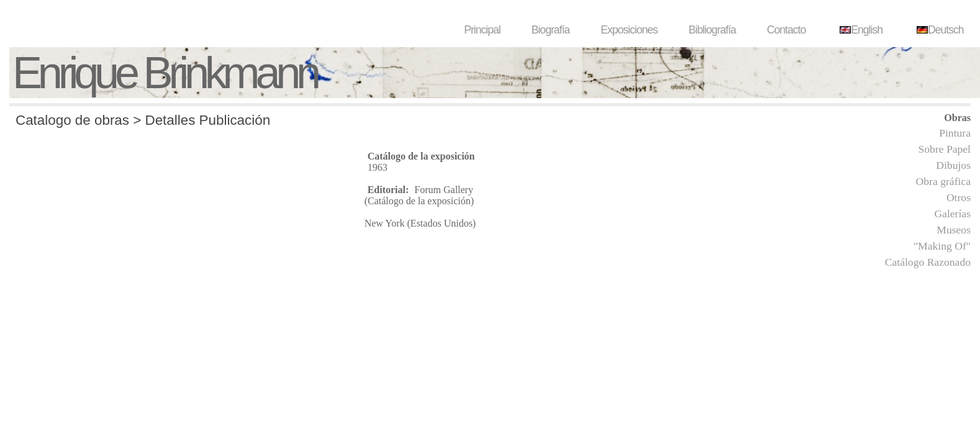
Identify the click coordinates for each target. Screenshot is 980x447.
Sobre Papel (944, 149)
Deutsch (939, 30)
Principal (482, 30)
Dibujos (953, 165)
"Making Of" (942, 246)
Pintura (955, 133)
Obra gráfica (943, 181)
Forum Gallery (444, 190)
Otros (959, 197)
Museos (954, 230)
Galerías (952, 214)
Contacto (786, 30)
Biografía (551, 30)
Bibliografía (712, 30)
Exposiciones (629, 30)
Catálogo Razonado (928, 262)
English (860, 30)
